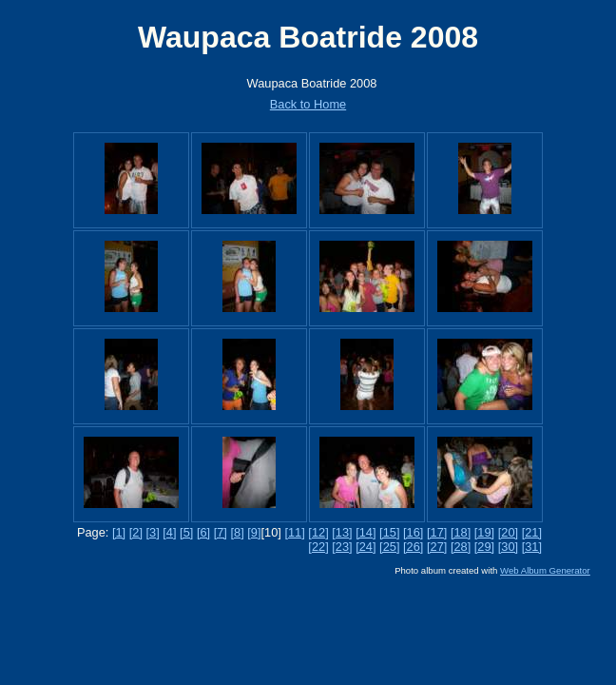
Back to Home (308, 104)
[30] (508, 547)
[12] (318, 532)
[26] (413, 547)
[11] (294, 532)
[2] (136, 532)
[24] (366, 547)
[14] (366, 532)
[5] (186, 532)
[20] (508, 532)
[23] (342, 547)
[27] (437, 547)
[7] (221, 532)
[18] (461, 532)
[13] (342, 532)
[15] (389, 532)
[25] (389, 547)
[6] (203, 532)
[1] (119, 532)
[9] (254, 532)
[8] (237, 532)
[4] (169, 532)
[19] (484, 532)
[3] (153, 532)
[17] (437, 532)
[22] (318, 547)
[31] (532, 547)
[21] (532, 532)
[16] (413, 532)
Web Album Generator (545, 570)
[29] (484, 547)
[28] (461, 547)
